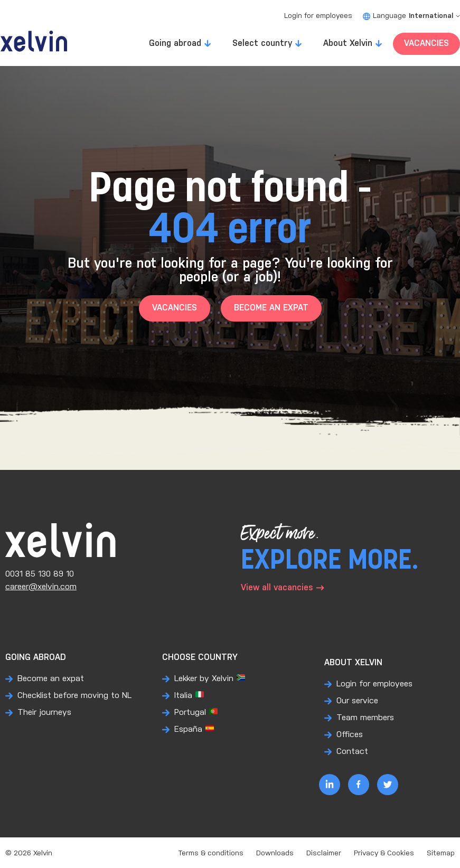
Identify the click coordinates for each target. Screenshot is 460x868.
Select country (262, 44)
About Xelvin (348, 44)
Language (411, 16)
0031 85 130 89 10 (40, 574)
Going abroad (175, 44)
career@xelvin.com (41, 587)
